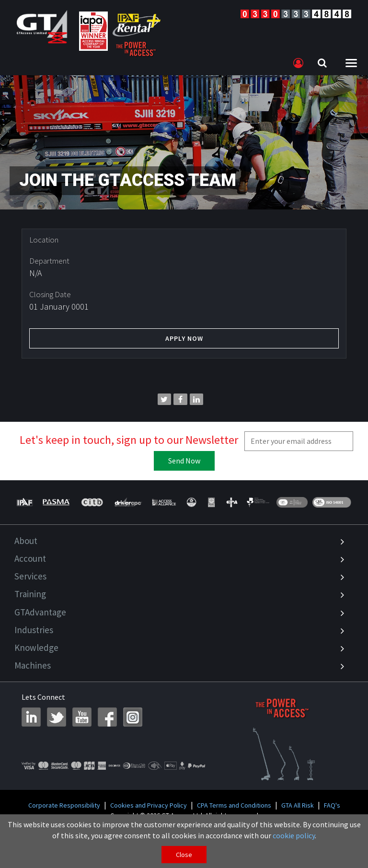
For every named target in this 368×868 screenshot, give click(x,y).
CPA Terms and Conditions (234, 805)
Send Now (184, 461)
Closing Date (50, 294)
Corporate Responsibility (64, 805)
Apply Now (184, 338)
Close (184, 855)
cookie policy (294, 835)
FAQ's (332, 805)
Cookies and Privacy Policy (149, 805)
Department (49, 261)
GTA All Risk (298, 805)
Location (44, 240)
